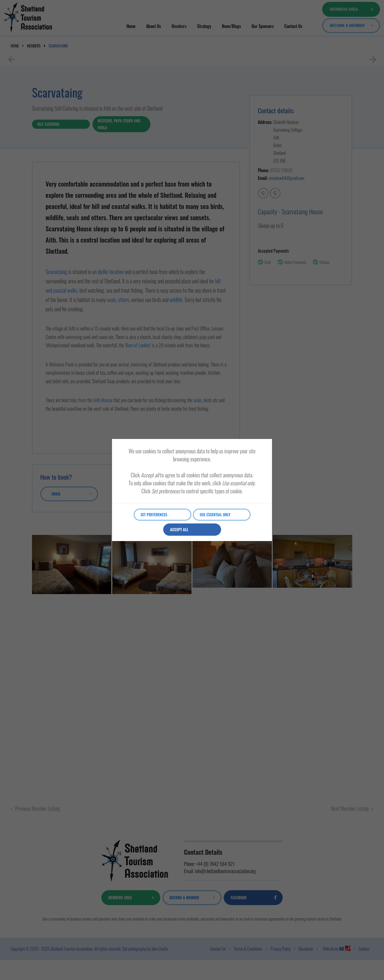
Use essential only (216, 515)
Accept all (180, 529)
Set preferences (155, 515)
